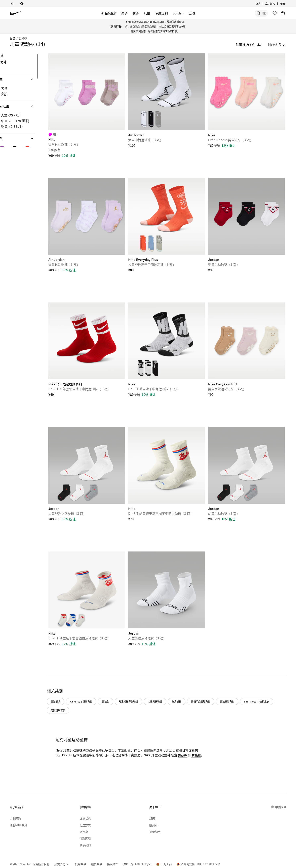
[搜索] (238, 13)
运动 (192, 13)
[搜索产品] (254, 13)
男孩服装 (69, 679)
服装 (12, 38)
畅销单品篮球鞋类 (214, 679)
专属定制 (161, 13)
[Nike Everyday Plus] (173, 210)
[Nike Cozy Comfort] (249, 330)
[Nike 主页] (16, 13)
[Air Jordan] (173, 90)
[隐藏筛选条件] (251, 45)
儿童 (147, 13)
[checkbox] (28, 88)
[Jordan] (12, 4)
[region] (26, 100)
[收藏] (275, 13)
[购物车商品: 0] (283, 13)
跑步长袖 (190, 679)
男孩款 (199, 732)
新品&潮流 (109, 13)
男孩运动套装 (106, 688)
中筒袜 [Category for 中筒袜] (15, 62)
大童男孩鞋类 (168, 679)
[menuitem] (62, 846)
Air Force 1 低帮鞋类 (95, 679)
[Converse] (22, 4)
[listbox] (277, 45)
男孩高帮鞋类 (241, 679)
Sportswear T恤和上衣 (77, 688)
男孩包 (119, 679)
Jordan (178, 13)
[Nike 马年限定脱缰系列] (98, 330)
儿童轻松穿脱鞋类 (142, 679)
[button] (29, 79)
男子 (124, 13)
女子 (136, 13)
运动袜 (23, 38)
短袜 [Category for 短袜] (14, 56)
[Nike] (98, 90)
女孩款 (74, 737)
